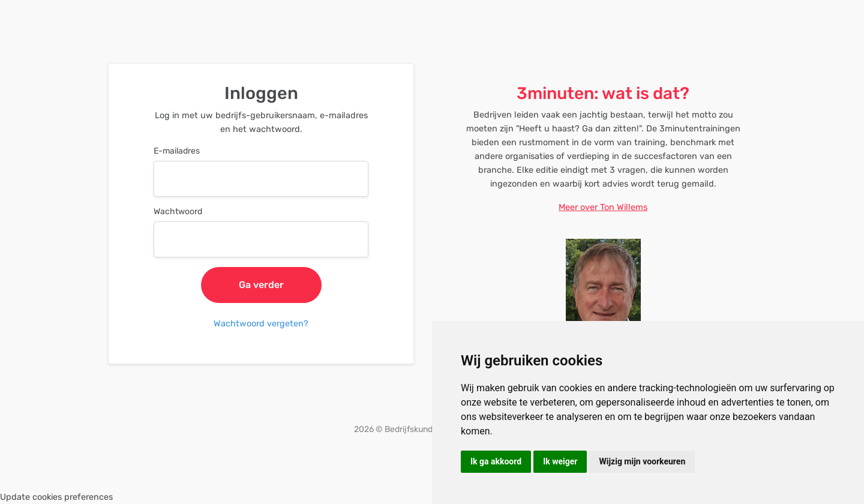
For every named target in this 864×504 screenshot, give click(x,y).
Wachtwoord (178, 211)
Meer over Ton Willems (603, 207)
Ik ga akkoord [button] (496, 461)
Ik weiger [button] (560, 461)
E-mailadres (177, 151)
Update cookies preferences (56, 497)
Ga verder (261, 285)
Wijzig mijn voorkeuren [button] (642, 461)
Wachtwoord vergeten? (261, 324)
